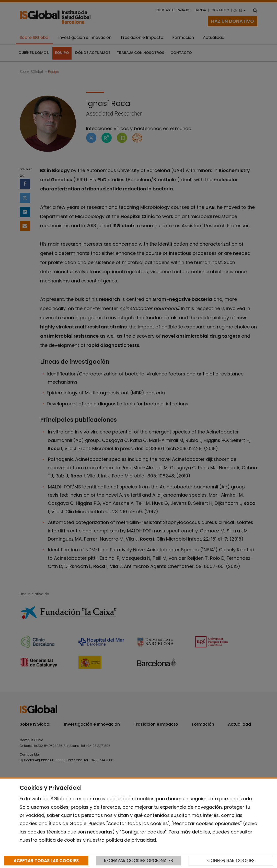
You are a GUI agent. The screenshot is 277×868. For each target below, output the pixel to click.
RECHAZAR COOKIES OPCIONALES (138, 861)
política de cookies (60, 840)
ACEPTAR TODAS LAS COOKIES (46, 861)
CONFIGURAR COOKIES (231, 861)
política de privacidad (131, 840)
